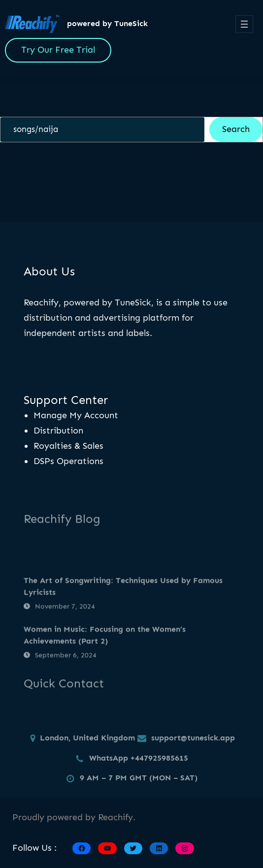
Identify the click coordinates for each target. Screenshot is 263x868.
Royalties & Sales (68, 446)
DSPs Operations (68, 461)
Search (236, 129)
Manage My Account (76, 415)
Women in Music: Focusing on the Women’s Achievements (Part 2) (105, 657)
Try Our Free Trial (58, 50)
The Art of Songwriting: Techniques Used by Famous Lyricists (123, 609)
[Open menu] (244, 24)
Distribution (58, 431)
